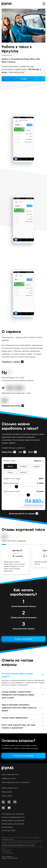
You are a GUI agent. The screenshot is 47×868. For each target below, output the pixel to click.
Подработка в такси (9, 778)
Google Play (22, 541)
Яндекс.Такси (7, 452)
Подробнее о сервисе (11, 362)
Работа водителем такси (10, 774)
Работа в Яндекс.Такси (10, 788)
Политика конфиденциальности (13, 817)
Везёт (31, 452)
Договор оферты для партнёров (13, 824)
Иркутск (38, 461)
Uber (21, 452)
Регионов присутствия (11, 406)
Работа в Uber (7, 792)
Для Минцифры (7, 827)
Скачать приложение (23, 639)
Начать (23, 79)
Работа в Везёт (7, 796)
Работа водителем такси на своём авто (16, 782)
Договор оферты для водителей (13, 820)
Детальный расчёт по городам (22, 513)
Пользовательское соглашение (13, 814)
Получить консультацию (23, 756)
